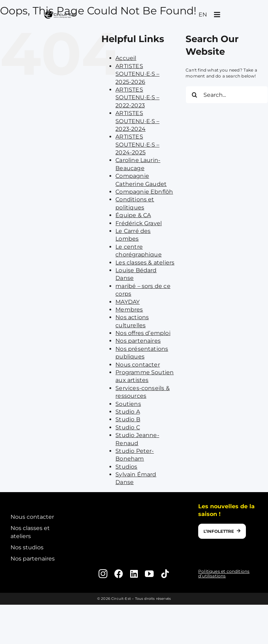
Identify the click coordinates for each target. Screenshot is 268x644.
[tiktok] (165, 574)
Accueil (126, 58)
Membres (129, 310)
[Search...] (227, 95)
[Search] (194, 95)
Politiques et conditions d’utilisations (224, 573)
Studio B (128, 419)
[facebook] (119, 574)
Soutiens (128, 404)
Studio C (128, 427)
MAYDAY (128, 302)
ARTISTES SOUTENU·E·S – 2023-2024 (137, 121)
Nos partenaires (138, 341)
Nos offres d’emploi (143, 333)
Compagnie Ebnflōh (144, 192)
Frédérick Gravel (139, 223)
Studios (126, 467)
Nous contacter (138, 365)
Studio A (128, 412)
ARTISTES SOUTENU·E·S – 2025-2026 (137, 74)
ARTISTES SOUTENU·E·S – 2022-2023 (137, 98)
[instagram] (103, 574)
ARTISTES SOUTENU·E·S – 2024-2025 (137, 145)
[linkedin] (134, 574)
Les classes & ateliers (145, 263)
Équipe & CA (133, 215)
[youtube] (149, 574)
